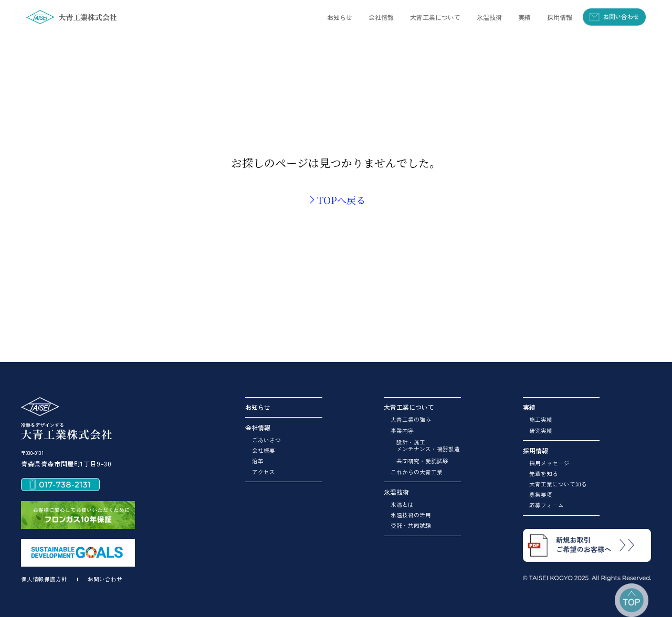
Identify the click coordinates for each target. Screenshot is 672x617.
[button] (381, 17)
